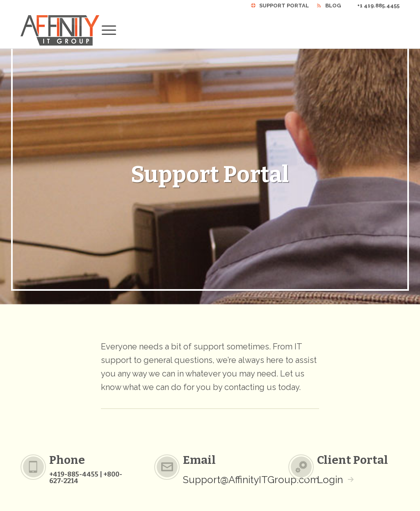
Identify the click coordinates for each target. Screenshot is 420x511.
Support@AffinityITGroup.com (251, 480)
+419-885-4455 (74, 474)
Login (330, 480)
